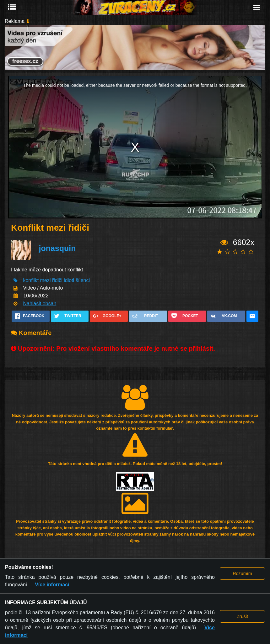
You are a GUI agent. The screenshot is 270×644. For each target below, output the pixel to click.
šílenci (83, 280)
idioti (69, 280)
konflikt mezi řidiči (43, 280)
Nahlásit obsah (40, 304)
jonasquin (57, 248)
